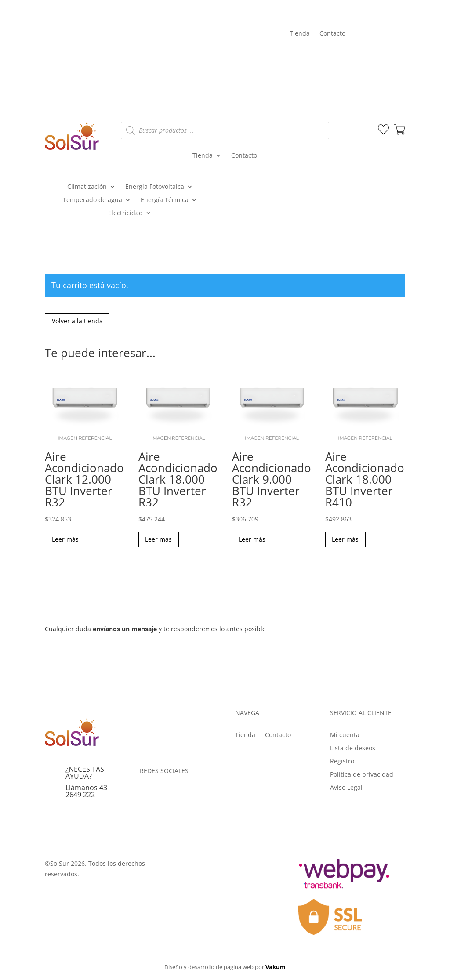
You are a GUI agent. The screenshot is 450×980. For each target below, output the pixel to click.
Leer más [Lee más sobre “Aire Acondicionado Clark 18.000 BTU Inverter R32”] (159, 541)
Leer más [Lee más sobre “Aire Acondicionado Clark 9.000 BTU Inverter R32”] (253, 541)
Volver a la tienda (78, 322)
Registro (342, 763)
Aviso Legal (346, 789)
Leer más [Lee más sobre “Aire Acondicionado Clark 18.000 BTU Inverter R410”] (346, 541)
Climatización (87, 187)
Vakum (276, 969)
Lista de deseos (353, 750)
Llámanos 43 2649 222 (86, 793)
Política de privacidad (362, 776)
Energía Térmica (165, 200)
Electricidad (125, 213)
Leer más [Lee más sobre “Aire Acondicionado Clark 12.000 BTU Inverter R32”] (66, 541)
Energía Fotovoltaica (155, 187)
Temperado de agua (93, 200)
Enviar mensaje (368, 646)
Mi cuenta (376, 56)
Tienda (300, 34)
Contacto (332, 34)
